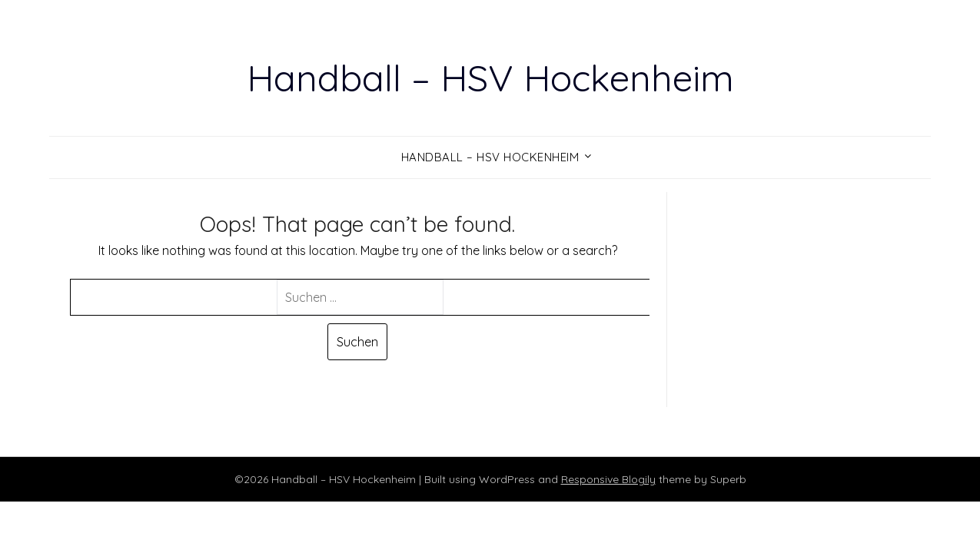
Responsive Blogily (608, 479)
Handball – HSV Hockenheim (490, 78)
